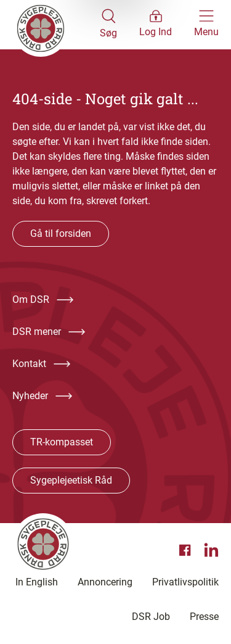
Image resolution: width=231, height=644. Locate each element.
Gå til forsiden (61, 233)
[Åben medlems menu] (156, 25)
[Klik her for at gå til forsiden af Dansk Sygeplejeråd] (56, 25)
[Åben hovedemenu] (206, 25)
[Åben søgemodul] (108, 25)
